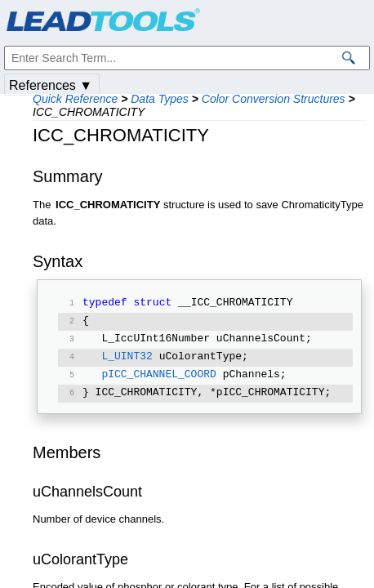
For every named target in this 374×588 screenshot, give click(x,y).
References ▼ (51, 85)
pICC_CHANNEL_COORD (158, 376)
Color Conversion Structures (274, 99)
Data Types (160, 99)
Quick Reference (75, 99)
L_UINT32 (127, 358)
